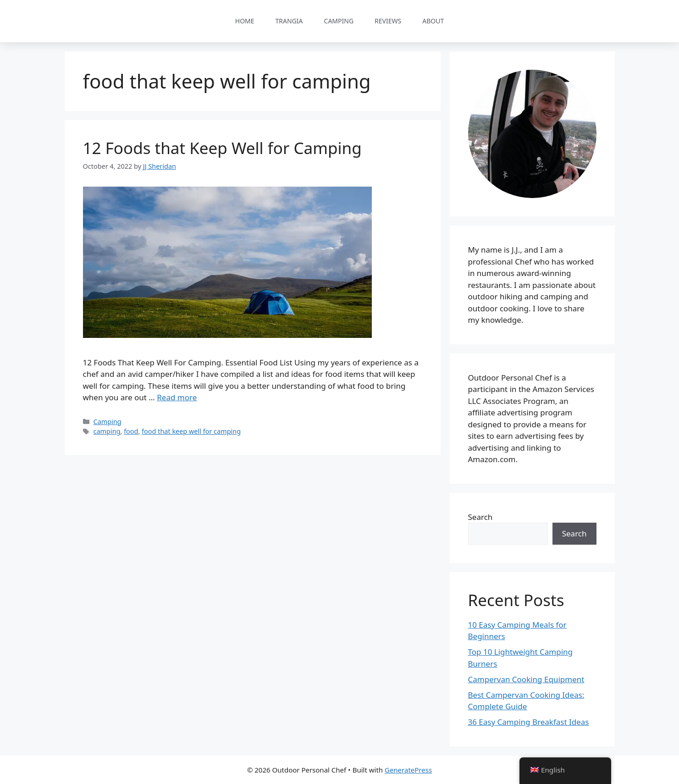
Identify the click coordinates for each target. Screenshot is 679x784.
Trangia (289, 21)
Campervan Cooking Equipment (526, 679)
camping (107, 431)
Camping (339, 21)
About (433, 21)
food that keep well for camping (191, 431)
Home (245, 21)
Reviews (388, 21)
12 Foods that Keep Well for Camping (222, 148)
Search (480, 517)
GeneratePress (408, 770)
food (131, 431)
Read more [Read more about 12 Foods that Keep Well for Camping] (177, 397)
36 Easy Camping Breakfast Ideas (529, 722)
